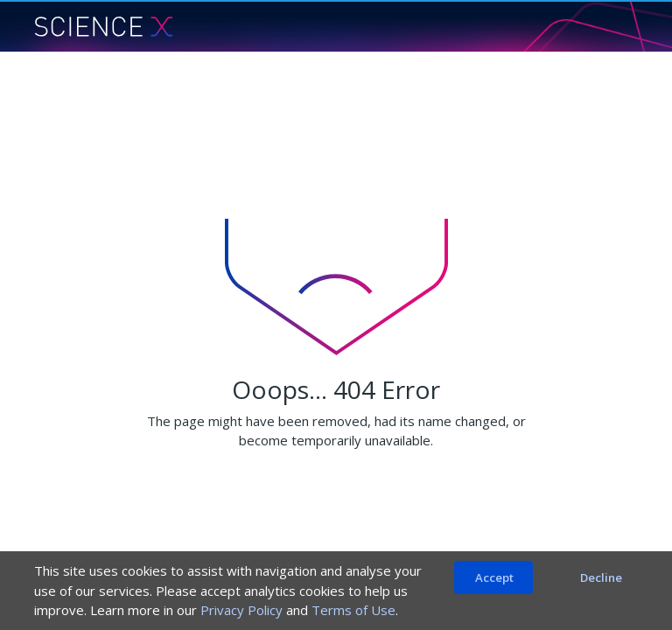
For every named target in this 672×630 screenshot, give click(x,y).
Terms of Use (353, 610)
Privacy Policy (241, 610)
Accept (494, 577)
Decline (601, 577)
